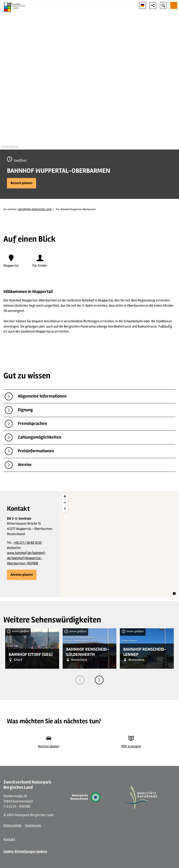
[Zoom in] (65, 496)
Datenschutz (13, 825)
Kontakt (9, 839)
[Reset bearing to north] (65, 509)
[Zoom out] (65, 503)
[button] (22, 183)
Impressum (33, 825)
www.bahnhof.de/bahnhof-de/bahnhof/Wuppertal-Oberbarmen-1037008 (26, 558)
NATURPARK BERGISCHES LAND (35, 209)
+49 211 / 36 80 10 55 (28, 543)
